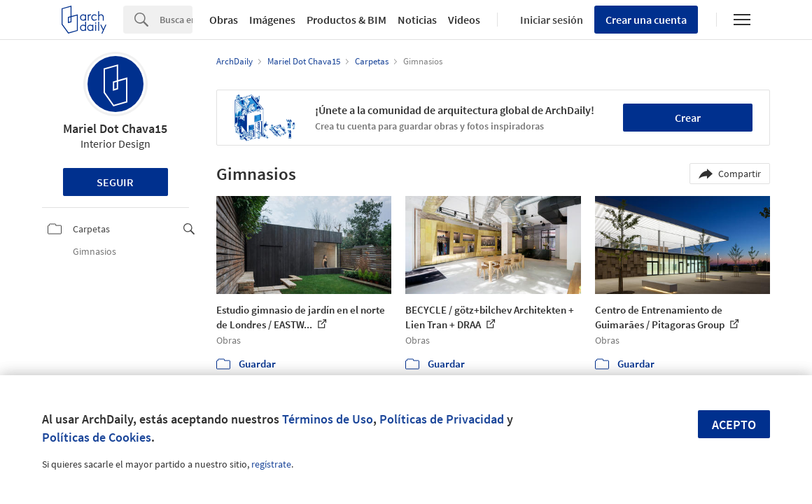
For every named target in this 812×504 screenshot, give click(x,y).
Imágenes (272, 20)
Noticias (417, 20)
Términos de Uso (328, 419)
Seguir (115, 182)
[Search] (176, 20)
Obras (224, 20)
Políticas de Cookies (97, 437)
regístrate (271, 464)
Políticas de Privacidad (442, 419)
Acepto (734, 425)
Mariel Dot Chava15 (115, 128)
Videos (464, 20)
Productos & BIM (346, 20)
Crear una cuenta (646, 20)
